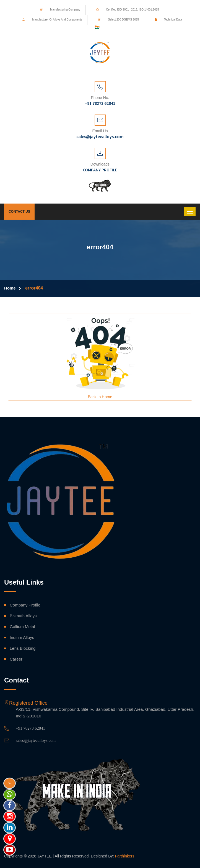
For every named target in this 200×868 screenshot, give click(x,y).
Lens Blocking (23, 648)
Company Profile (25, 605)
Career (16, 659)
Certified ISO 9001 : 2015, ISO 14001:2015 (126, 10)
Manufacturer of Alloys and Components (50, 20)
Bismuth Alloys (23, 616)
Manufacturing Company (58, 10)
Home (10, 288)
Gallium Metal (22, 627)
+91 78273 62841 (30, 728)
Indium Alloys (22, 637)
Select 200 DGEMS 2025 (117, 20)
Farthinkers (124, 856)
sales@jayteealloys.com (36, 740)
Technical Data (167, 20)
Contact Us (19, 212)
